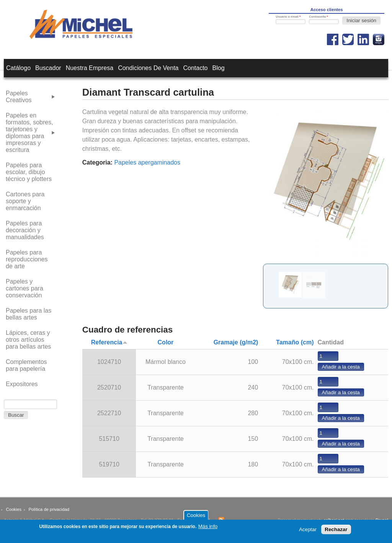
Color (166, 342)
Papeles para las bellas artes (29, 314)
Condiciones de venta (148, 68)
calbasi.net (334, 520)
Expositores (22, 384)
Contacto (195, 68)
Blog (219, 68)
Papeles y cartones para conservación (24, 288)
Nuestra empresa (90, 68)
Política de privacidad (49, 509)
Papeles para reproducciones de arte (27, 259)
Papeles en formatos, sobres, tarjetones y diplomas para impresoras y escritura (29, 133)
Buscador (48, 68)
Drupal (382, 520)
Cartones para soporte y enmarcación (25, 201)
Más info (208, 528)
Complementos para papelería (26, 365)
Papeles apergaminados (147, 162)
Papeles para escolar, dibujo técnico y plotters (29, 172)
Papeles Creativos (19, 97)
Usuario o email (288, 17)
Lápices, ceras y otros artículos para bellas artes (28, 340)
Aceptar (308, 531)
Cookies (14, 509)
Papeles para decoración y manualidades (25, 230)
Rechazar (336, 531)
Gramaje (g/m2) (236, 342)
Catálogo (18, 68)
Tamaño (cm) (295, 342)
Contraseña (318, 17)
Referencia (109, 342)
